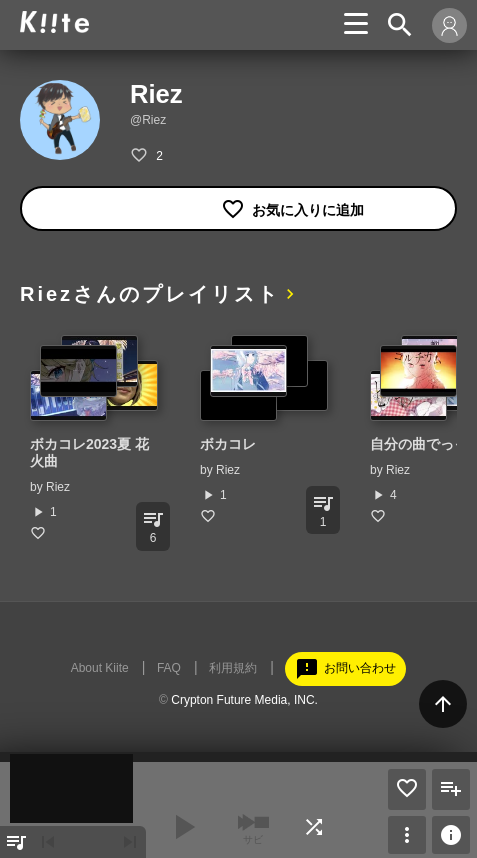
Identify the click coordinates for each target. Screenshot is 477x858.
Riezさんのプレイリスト (150, 294)
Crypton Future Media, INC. (244, 700)
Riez (58, 487)
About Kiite (100, 668)
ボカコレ (228, 444)
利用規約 (233, 668)
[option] (95, 438)
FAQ (169, 668)
